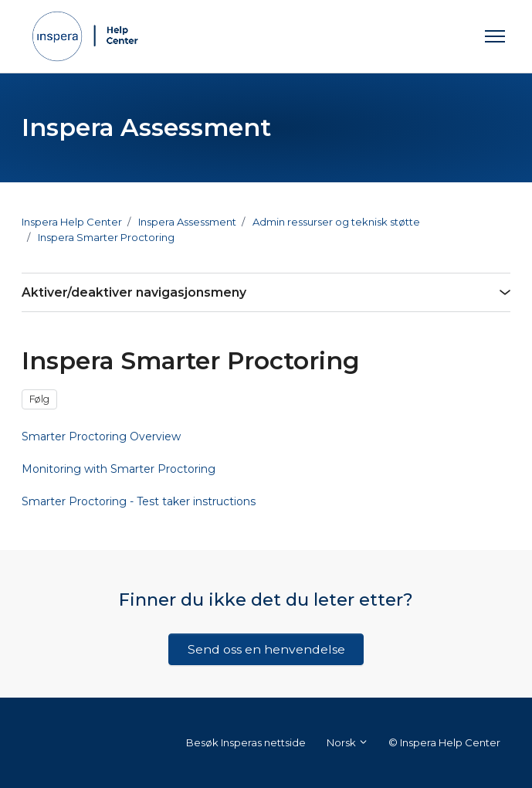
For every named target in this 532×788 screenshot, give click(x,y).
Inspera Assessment (187, 222)
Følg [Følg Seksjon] (39, 399)
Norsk (347, 742)
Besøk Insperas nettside (246, 742)
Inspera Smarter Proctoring (106, 237)
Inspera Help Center (72, 222)
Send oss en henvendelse (266, 649)
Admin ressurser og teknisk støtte (336, 222)
